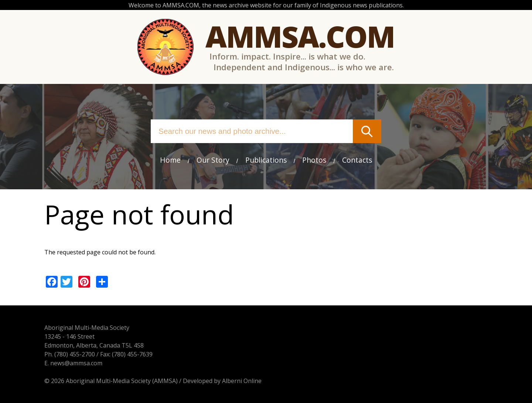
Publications (266, 160)
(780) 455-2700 (75, 354)
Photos (314, 160)
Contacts (357, 160)
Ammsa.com (300, 36)
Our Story (213, 160)
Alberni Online (242, 381)
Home (170, 160)
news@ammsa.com (76, 363)
